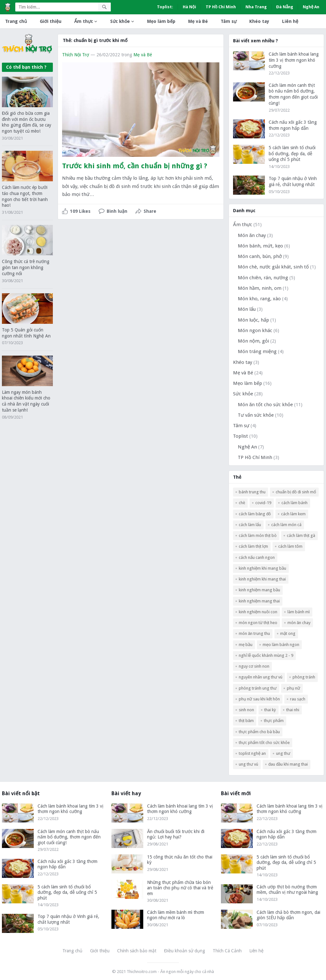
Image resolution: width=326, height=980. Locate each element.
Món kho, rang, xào (259, 299)
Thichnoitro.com (142, 972)
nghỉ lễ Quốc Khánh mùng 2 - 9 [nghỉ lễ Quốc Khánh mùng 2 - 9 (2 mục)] (266, 655)
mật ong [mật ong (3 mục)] (288, 633)
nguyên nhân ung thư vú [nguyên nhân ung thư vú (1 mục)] (261, 677)
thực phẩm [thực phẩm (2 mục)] (274, 721)
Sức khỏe (120, 21)
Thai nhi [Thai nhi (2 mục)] (293, 710)
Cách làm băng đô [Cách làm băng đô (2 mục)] (255, 514)
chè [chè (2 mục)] (242, 503)
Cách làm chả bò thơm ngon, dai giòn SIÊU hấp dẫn (288, 915)
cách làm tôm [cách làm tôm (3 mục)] (290, 546)
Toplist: (165, 7)
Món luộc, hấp (253, 320)
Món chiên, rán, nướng (263, 278)
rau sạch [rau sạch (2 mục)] (298, 699)
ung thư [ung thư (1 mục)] (283, 753)
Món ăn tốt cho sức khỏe (265, 405)
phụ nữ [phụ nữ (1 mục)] (294, 688)
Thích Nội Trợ (76, 55)
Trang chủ (16, 21)
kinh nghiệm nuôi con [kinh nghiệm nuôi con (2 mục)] (258, 612)
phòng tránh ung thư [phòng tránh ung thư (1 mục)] (258, 688)
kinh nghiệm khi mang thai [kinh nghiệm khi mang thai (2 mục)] (262, 579)
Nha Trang (256, 7)
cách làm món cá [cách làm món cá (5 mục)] (286, 525)
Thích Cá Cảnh (227, 951)
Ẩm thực (84, 21)
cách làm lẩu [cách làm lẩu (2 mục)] (250, 525)
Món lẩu (247, 309)
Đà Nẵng (285, 7)
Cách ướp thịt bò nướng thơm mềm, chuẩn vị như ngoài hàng (287, 890)
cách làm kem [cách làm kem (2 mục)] (293, 514)
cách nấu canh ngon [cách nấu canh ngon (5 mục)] (257, 557)
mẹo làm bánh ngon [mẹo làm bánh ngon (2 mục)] (281, 645)
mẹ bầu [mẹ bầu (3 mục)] (246, 645)
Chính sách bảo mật (137, 951)
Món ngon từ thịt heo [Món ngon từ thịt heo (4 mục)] (258, 623)
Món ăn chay (252, 235)
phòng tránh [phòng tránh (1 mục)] (304, 677)
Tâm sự (229, 21)
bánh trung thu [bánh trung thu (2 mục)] (252, 492)
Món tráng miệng (257, 351)
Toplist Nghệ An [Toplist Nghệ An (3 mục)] (252, 753)
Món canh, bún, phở (260, 256)
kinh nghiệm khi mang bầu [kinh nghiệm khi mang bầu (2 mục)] (262, 568)
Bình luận (117, 211)
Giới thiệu (51, 21)
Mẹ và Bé (198, 21)
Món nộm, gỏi (253, 341)
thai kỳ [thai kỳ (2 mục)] (270, 710)
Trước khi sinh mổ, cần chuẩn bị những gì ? (135, 166)
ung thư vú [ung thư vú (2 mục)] (248, 764)
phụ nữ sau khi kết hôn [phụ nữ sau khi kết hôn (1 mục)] (259, 699)
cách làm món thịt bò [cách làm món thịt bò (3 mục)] (258, 535)
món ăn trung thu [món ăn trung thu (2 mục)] (254, 633)
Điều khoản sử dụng (184, 951)
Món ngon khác (255, 330)
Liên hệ (290, 21)
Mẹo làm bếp (161, 21)
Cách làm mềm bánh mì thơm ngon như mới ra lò (176, 915)
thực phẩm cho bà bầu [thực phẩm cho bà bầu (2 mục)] (259, 732)
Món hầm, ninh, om (260, 288)
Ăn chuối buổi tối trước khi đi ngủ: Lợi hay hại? (176, 834)
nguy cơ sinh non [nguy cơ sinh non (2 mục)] (254, 666)
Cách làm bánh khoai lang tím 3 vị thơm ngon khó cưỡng (294, 60)
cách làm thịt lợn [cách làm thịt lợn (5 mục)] (253, 546)
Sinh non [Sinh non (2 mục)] (246, 710)
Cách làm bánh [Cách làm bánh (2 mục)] (294, 503)
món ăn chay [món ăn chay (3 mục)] (299, 623)
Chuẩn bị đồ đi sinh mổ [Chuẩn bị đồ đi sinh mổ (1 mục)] (296, 492)
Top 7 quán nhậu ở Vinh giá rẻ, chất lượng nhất (68, 919)
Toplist (241, 436)
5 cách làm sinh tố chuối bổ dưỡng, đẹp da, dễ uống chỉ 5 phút (292, 154)
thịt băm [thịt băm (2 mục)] (246, 721)
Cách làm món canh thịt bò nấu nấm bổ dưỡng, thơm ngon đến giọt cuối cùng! (69, 837)
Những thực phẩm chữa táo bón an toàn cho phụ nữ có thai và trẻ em (180, 888)
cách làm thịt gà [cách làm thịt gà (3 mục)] (301, 535)
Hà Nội (189, 7)
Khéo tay (259, 21)
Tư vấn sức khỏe (256, 415)
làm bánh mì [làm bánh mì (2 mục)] (299, 612)
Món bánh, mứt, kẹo (260, 246)
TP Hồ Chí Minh (221, 7)
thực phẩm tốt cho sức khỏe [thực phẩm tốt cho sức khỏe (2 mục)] (264, 743)
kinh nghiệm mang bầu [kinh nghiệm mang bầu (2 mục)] (259, 590)
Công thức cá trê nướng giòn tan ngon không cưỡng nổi (26, 268)
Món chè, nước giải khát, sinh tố (273, 267)
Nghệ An (311, 7)
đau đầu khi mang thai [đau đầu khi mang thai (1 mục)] (288, 764)
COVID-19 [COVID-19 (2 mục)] (263, 503)
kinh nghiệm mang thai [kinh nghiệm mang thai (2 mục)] (259, 601)
